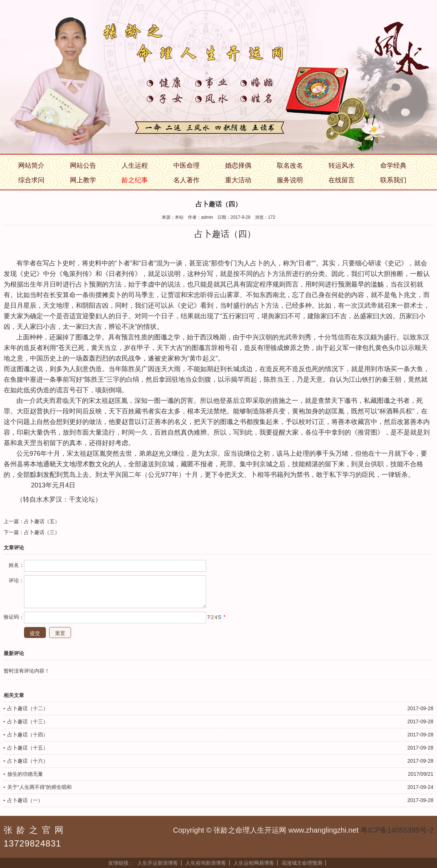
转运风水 (342, 166)
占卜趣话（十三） (28, 721)
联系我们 (393, 180)
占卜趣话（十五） (28, 748)
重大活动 (238, 180)
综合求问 (31, 180)
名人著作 (186, 180)
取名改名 (290, 166)
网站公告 (83, 166)
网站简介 (31, 166)
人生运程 (135, 166)
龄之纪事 (135, 180)
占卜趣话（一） (25, 800)
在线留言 (342, 180)
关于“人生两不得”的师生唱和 (40, 787)
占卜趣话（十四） (28, 735)
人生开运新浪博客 (158, 863)
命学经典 (393, 166)
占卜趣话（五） (42, 521)
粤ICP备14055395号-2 (397, 830)
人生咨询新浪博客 (206, 863)
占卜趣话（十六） (28, 761)
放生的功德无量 (25, 774)
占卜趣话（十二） (28, 708)
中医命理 (186, 166)
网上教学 (83, 180)
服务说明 (290, 180)
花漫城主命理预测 (302, 863)
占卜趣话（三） (42, 532)
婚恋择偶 (238, 166)
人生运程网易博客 (254, 863)
